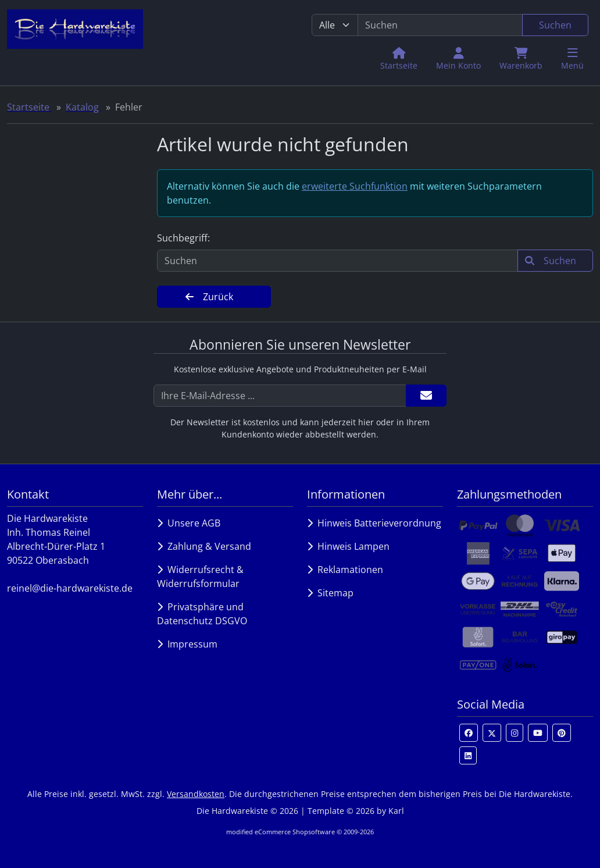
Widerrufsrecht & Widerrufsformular (200, 577)
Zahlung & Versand (204, 546)
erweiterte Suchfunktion (355, 186)
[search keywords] (440, 25)
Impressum (187, 644)
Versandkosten (196, 794)
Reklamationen (345, 570)
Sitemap (330, 593)
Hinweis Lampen (348, 546)
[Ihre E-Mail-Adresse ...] (280, 396)
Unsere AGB (189, 523)
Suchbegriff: (183, 238)
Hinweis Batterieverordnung (374, 523)
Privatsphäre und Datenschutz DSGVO (202, 614)
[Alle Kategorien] (335, 25)
